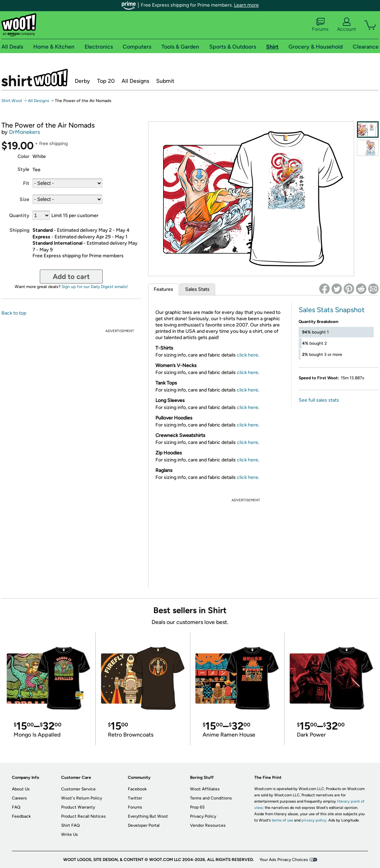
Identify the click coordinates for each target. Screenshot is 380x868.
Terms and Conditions (211, 798)
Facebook (137, 789)
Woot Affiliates (205, 789)
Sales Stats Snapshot (332, 310)
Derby (82, 81)
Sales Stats (197, 289)
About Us (21, 789)
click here (247, 355)
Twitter (135, 798)
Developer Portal (144, 825)
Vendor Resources (208, 825)
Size (24, 199)
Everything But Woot (148, 816)
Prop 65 (197, 807)
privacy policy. (314, 820)
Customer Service (78, 789)
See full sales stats (319, 400)
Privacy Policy (203, 816)
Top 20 (106, 81)
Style (23, 169)
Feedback (21, 816)
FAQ (16, 807)
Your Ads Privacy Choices (284, 860)
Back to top (14, 313)
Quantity (19, 216)
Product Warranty (78, 807)
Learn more (246, 5)
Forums (320, 25)
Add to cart (71, 277)
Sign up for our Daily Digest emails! (95, 287)
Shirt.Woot (35, 78)
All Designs (135, 81)
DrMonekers (24, 132)
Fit (26, 183)
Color (23, 156)
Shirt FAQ (70, 825)
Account (346, 25)
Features (163, 289)
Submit (165, 81)
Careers (19, 798)
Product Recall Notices (83, 816)
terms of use (282, 820)
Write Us (70, 834)
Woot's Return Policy (82, 798)
